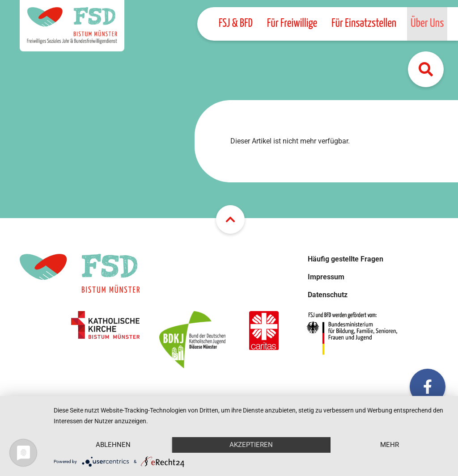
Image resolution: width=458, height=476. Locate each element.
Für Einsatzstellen (364, 23)
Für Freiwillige (292, 23)
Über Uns (427, 23)
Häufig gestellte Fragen (346, 259)
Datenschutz (328, 295)
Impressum (326, 277)
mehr (390, 445)
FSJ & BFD (236, 23)
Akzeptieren (251, 445)
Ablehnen (113, 445)
